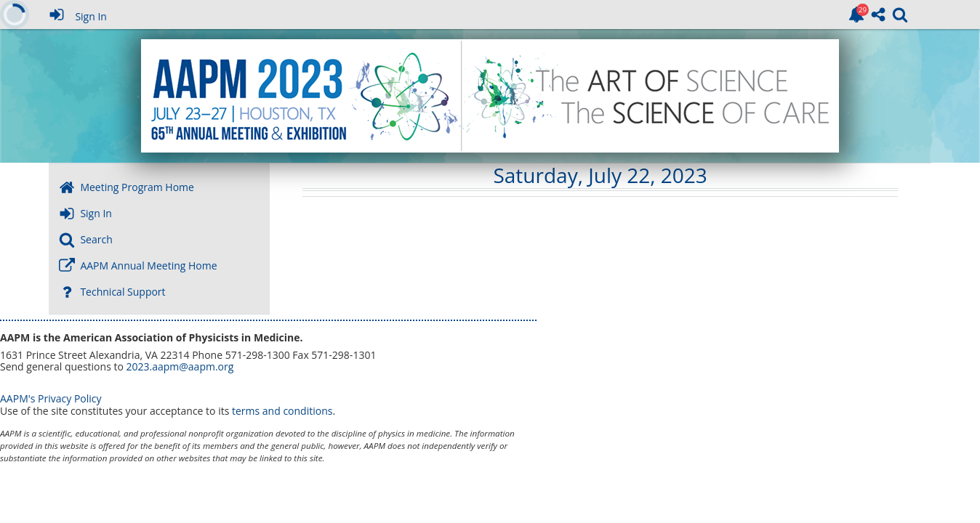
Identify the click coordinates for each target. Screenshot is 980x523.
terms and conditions (282, 411)
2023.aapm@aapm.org (180, 366)
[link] (856, 15)
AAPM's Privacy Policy (51, 398)
